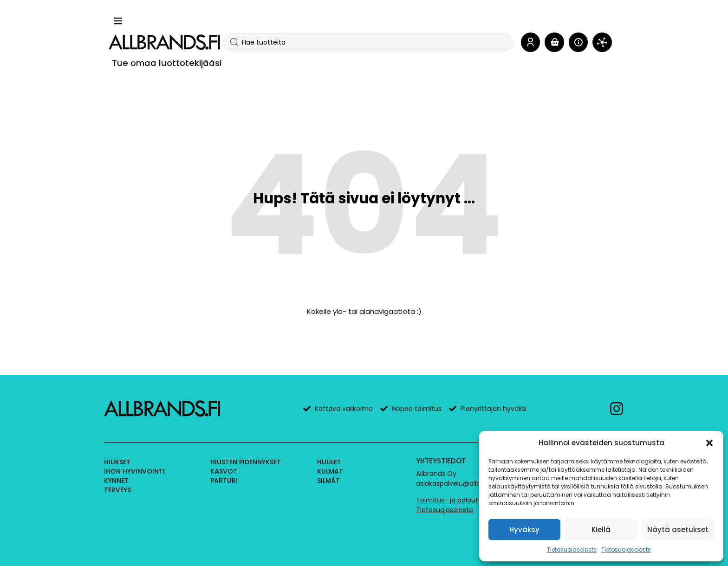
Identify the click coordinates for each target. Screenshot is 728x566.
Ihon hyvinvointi (134, 471)
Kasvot (224, 471)
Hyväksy (524, 530)
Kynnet (116, 481)
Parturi (224, 481)
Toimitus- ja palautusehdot (461, 500)
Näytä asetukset (678, 530)
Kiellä (601, 530)
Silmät (328, 481)
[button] (709, 443)
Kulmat (330, 471)
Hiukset (117, 462)
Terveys (117, 490)
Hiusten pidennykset (246, 462)
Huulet (329, 462)
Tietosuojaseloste (572, 550)
